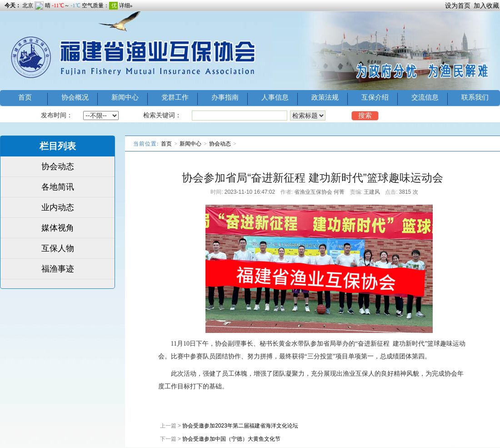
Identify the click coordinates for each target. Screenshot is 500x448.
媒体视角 (58, 228)
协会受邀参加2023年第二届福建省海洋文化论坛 (240, 426)
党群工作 (175, 97)
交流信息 (425, 97)
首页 (25, 97)
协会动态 (58, 166)
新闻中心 (125, 97)
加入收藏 (486, 5)
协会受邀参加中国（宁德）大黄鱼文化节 (231, 439)
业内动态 (58, 207)
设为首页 (458, 5)
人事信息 (275, 97)
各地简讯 (58, 187)
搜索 (365, 115)
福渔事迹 (58, 269)
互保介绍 (375, 97)
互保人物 (58, 248)
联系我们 (475, 97)
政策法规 (325, 97)
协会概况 (75, 97)
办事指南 (225, 97)
